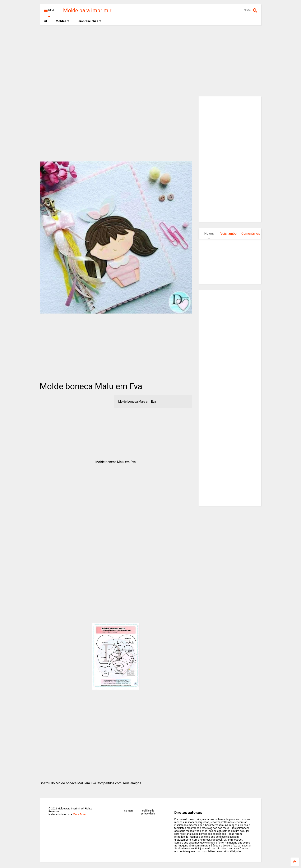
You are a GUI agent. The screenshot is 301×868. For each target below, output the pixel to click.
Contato (129, 811)
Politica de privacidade (148, 812)
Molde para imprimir (87, 10)
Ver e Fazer (80, 814)
